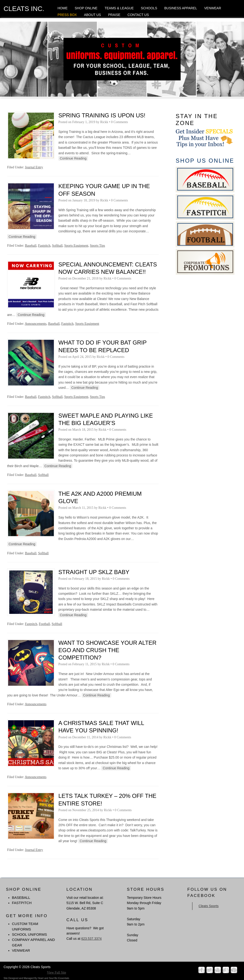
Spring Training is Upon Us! (102, 115)
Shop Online (86, 8)
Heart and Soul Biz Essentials (53, 978)
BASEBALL (21, 897)
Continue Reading (73, 158)
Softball (57, 246)
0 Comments (119, 122)
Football (44, 624)
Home (62, 8)
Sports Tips (97, 246)
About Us (92, 15)
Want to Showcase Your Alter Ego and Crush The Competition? (107, 650)
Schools (149, 8)
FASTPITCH (22, 903)
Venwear (213, 8)
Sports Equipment (76, 246)
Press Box (67, 15)
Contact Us (138, 15)
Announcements (36, 324)
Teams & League (119, 8)
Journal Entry (34, 167)
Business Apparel (181, 8)
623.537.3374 (91, 939)
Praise (114, 15)
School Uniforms (29, 934)
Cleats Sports (208, 906)
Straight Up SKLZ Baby (94, 572)
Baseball (31, 246)
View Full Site (57, 972)
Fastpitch (44, 246)
